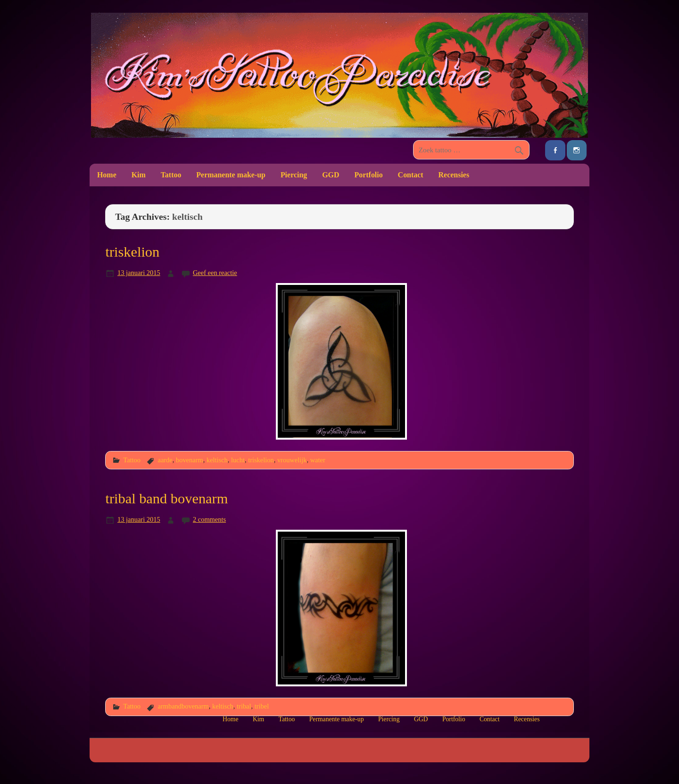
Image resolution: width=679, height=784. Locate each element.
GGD (331, 175)
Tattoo (171, 175)
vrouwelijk (292, 460)
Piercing (294, 175)
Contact (411, 175)
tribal (244, 706)
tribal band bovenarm (166, 499)
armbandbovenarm (183, 706)
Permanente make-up (231, 175)
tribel (262, 706)
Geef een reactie (215, 273)
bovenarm (190, 460)
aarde (165, 460)
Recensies (454, 175)
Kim (139, 175)
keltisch (217, 460)
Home (107, 175)
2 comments (209, 519)
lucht (238, 460)
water (318, 460)
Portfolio (368, 175)
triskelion (132, 252)
